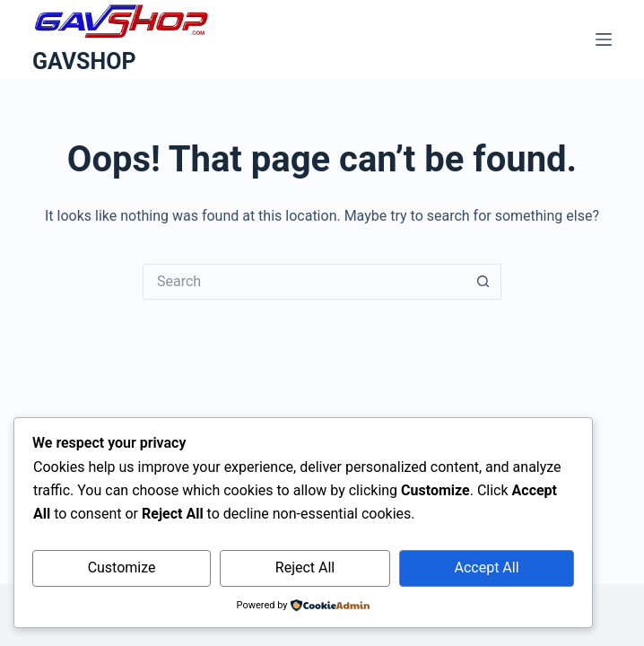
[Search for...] (304, 282)
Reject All (305, 567)
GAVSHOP (84, 61)
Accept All (487, 567)
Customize (122, 567)
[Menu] (604, 39)
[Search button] (483, 282)
